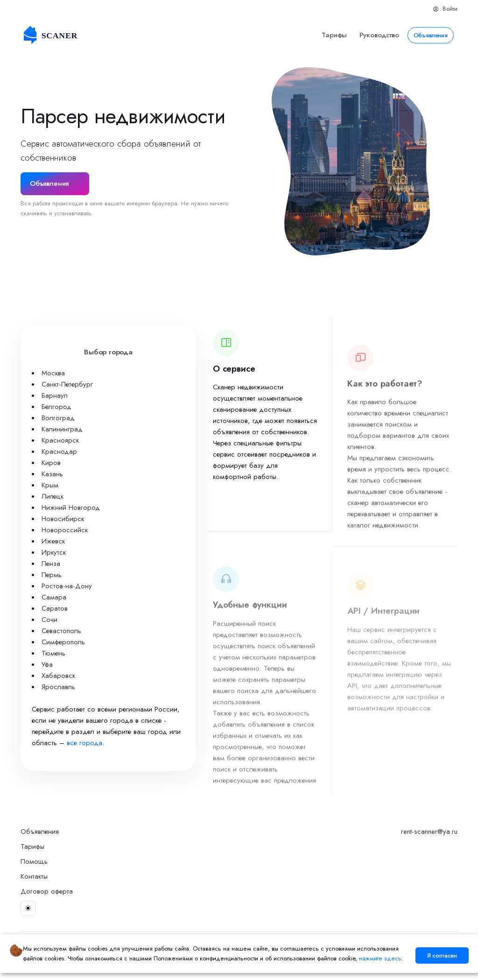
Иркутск (54, 552)
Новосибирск (63, 519)
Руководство (379, 35)
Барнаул (55, 395)
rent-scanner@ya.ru (429, 832)
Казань (52, 474)
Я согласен (442, 955)
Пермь (52, 575)
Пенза (51, 564)
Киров (51, 463)
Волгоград (58, 418)
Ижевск (53, 541)
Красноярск (60, 440)
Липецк (53, 496)
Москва (53, 373)
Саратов (55, 608)
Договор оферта (47, 891)
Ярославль (58, 687)
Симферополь (63, 642)
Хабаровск (58, 676)
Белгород (56, 407)
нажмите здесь (380, 958)
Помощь (34, 861)
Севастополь (61, 631)
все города (84, 743)
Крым (50, 485)
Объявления (431, 35)
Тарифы (334, 35)
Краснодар (59, 451)
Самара (54, 597)
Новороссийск (65, 530)
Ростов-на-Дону (67, 586)
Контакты (34, 876)
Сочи (49, 620)
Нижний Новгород (71, 508)
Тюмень (53, 653)
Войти (445, 9)
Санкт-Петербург (67, 384)
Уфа (47, 664)
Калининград (62, 429)
